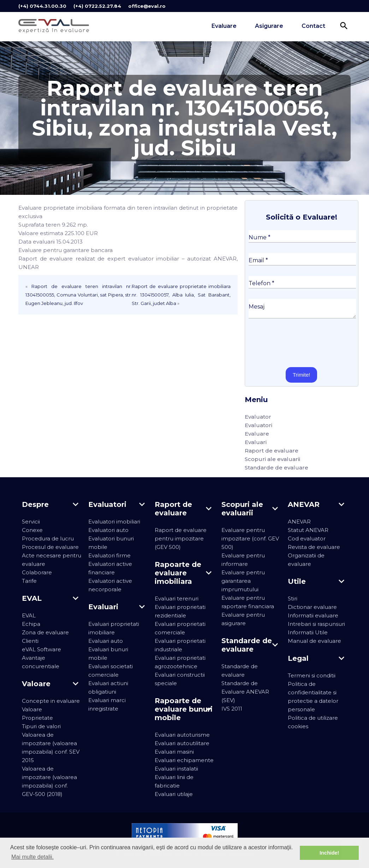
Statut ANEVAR (308, 530)
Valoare (32, 709)
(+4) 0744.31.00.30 (42, 6)
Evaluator (258, 417)
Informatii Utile (308, 632)
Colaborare (37, 572)
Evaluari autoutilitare (182, 743)
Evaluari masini (174, 752)
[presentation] (302, 343)
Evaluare (224, 26)
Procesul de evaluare (50, 547)
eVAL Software (41, 649)
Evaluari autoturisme (182, 735)
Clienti (30, 641)
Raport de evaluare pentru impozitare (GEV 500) (181, 538)
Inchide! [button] (329, 853)
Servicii (31, 522)
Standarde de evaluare (276, 468)
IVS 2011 (232, 709)
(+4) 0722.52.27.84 (97, 6)
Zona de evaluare (45, 632)
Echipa (31, 624)
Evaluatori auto (108, 530)
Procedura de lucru (48, 538)
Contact (313, 26)
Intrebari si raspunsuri (316, 624)
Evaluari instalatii (176, 769)
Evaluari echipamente (184, 760)
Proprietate (37, 718)
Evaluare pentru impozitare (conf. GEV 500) (250, 538)
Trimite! (301, 375)
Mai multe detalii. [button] (32, 857)
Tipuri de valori (41, 726)
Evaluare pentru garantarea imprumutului (243, 581)
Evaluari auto (106, 641)
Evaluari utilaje (174, 794)
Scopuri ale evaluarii (272, 459)
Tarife (29, 581)
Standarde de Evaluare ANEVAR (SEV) (245, 692)
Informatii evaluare (313, 615)
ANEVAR (299, 522)
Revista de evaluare (314, 547)
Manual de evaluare (314, 641)
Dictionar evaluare (312, 607)
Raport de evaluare (272, 451)
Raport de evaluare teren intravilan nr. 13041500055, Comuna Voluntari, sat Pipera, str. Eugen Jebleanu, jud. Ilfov (79, 295)
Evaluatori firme (109, 555)
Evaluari (256, 442)
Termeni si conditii (312, 675)
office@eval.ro (147, 6)
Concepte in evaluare (51, 701)
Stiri (293, 598)
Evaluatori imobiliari (114, 522)
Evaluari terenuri (177, 598)
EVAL (29, 615)
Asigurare (269, 26)
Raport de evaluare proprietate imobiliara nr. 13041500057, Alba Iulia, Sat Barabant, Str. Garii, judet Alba (181, 295)
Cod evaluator (307, 538)
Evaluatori (258, 425)
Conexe (32, 530)
